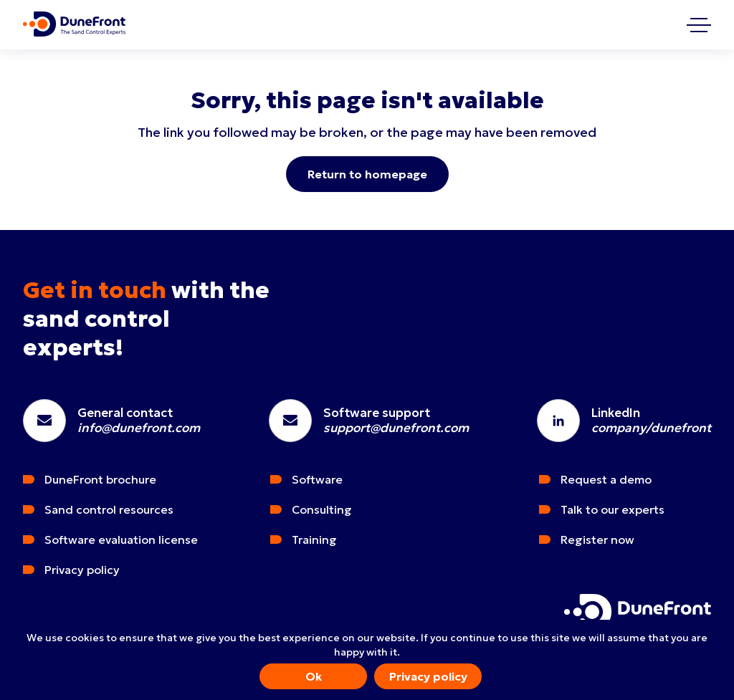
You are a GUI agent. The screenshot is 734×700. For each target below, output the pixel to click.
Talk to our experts (613, 509)
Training (314, 540)
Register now (597, 540)
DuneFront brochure (100, 479)
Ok (314, 676)
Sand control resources (109, 509)
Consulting (322, 509)
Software (317, 479)
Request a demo (606, 479)
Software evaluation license (121, 540)
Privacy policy (428, 676)
